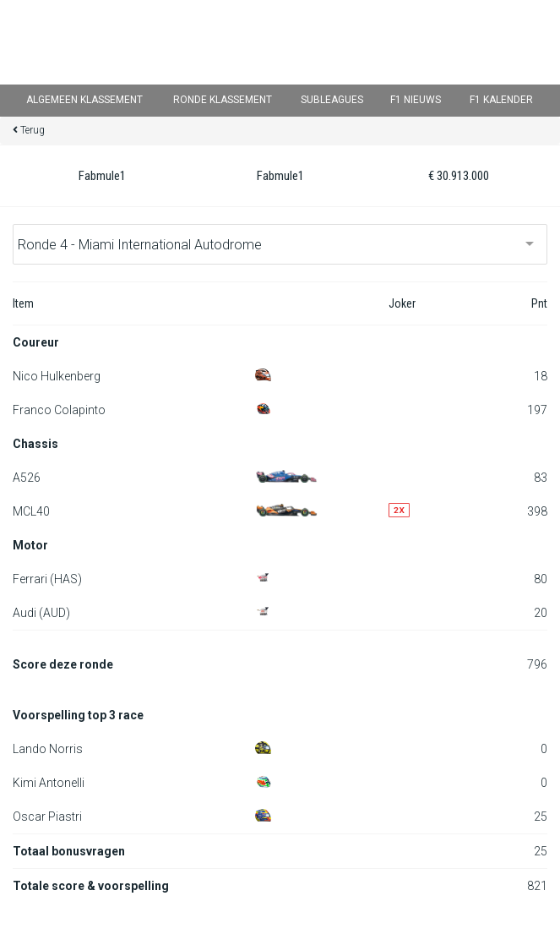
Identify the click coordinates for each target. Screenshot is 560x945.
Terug (33, 130)
